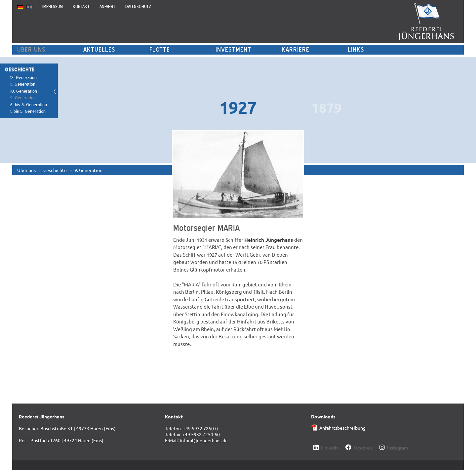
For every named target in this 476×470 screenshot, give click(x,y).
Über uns (31, 49)
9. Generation (23, 98)
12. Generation (23, 78)
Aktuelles (99, 49)
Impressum (53, 6)
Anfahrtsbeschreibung (342, 428)
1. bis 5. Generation (28, 111)
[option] (238, 107)
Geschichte (55, 170)
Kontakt (81, 6)
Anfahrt (107, 6)
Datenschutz (138, 6)
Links (356, 49)
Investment (233, 49)
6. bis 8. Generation (29, 105)
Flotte (160, 49)
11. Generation (23, 84)
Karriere (296, 49)
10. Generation (24, 91)
